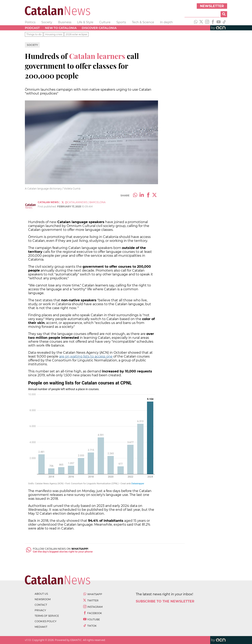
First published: (47, 206)
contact (41, 605)
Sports (121, 22)
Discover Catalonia (99, 28)
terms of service (47, 616)
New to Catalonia (61, 28)
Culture (105, 22)
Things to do (34, 34)
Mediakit (41, 627)
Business (65, 22)
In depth (166, 22)
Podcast (32, 28)
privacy (40, 610)
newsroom (43, 599)
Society (47, 22)
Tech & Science (143, 22)
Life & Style (85, 22)
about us (41, 594)
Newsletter (212, 6)
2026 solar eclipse (76, 34)
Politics (30, 22)
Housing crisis (54, 34)
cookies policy (46, 621)
